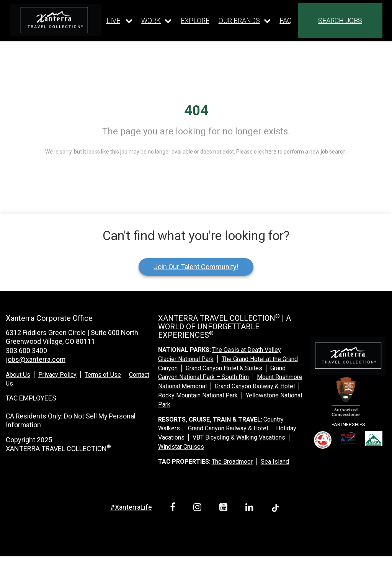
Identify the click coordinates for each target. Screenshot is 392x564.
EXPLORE (195, 20)
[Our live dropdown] (119, 21)
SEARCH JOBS (340, 20)
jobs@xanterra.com (36, 359)
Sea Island (275, 462)
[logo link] (56, 20)
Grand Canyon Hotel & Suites (224, 368)
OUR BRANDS (239, 20)
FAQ (286, 20)
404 (196, 111)
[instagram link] (199, 508)
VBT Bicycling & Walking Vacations (239, 437)
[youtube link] (225, 508)
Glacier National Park (186, 359)
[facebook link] (174, 508)
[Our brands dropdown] (245, 21)
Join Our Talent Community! (196, 267)
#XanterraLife (131, 507)
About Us (18, 375)
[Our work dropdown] (156, 21)
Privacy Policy (57, 375)
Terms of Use (103, 375)
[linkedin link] (251, 508)
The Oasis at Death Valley (247, 350)
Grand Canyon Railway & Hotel (255, 386)
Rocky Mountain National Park (198, 395)
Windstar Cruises (181, 447)
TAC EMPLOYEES (32, 398)
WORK (151, 20)
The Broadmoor (232, 462)
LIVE (113, 20)
